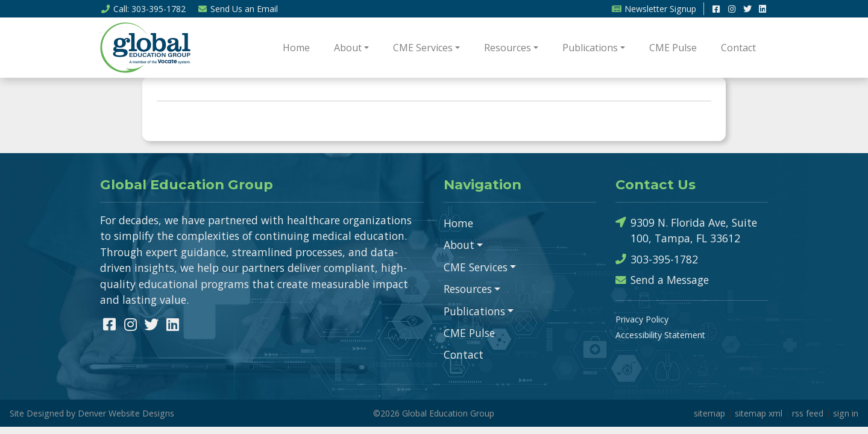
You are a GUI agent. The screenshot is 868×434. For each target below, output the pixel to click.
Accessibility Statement (660, 335)
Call (143, 9)
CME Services (423, 48)
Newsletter (654, 9)
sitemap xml (759, 413)
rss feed (808, 413)
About (348, 48)
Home (296, 48)
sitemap (709, 413)
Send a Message (662, 280)
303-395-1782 (657, 259)
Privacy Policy (642, 319)
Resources (508, 48)
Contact (738, 48)
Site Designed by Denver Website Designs (92, 413)
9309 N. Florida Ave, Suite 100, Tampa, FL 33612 (686, 230)
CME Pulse (673, 48)
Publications (590, 48)
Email (238, 9)
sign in (846, 413)
